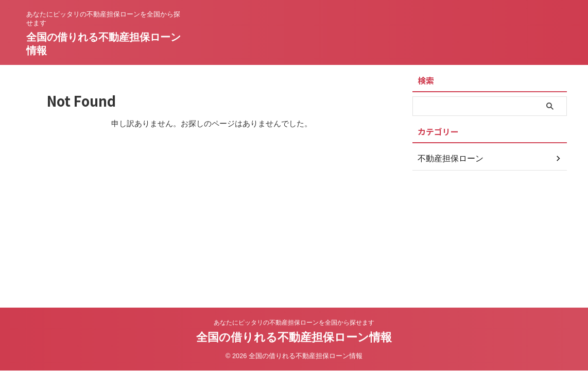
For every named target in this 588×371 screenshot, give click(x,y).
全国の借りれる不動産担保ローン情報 (294, 337)
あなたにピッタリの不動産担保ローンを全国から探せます (294, 323)
